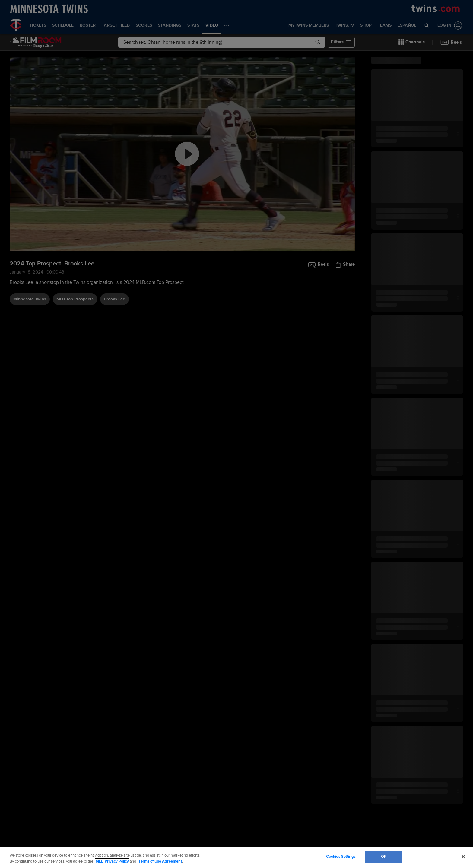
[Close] (463, 857)
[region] (237, 857)
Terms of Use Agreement (160, 861)
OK (384, 857)
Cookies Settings (341, 857)
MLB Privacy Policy (112, 861)
